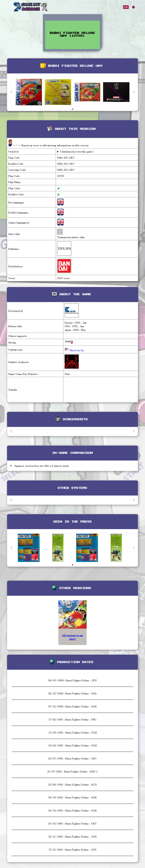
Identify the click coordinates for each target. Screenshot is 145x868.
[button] (134, 92)
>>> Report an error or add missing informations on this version (51, 145)
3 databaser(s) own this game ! (77, 151)
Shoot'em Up (76, 350)
